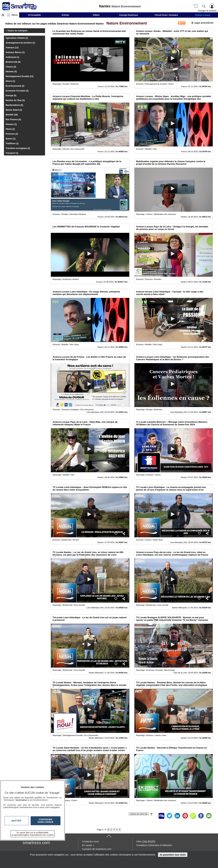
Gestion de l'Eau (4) (15, 100)
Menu (15, 15)
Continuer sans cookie (46, 821)
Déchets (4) (11, 72)
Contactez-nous (90, 841)
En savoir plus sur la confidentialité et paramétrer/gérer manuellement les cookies (33, 834)
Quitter (16, 821)
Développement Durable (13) (20, 76)
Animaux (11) (12, 48)
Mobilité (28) (12, 115)
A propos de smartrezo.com (97, 849)
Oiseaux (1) (11, 124)
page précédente (202, 23)
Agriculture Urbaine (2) (17, 38)
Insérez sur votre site (139, 814)
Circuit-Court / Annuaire (166, 15)
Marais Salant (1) (14, 110)
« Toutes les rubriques (17, 31)
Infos (146, 841)
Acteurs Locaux (203, 15)
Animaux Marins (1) (15, 52)
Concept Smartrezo (128, 15)
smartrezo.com (36, 843)
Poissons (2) (12, 134)
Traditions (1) (12, 143)
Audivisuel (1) (12, 57)
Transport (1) (12, 153)
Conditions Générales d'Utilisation (154, 845)
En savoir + (88, 845)
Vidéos (96, 15)
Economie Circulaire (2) (17, 91)
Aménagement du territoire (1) (20, 43)
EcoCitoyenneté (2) (15, 86)
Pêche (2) (10, 129)
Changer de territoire (207, 11)
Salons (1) (11, 139)
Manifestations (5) (14, 105)
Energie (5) (11, 96)
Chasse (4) (11, 67)
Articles (65, 15)
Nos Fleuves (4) (13, 119)
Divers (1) (10, 81)
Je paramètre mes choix (173, 855)
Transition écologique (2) (18, 148)
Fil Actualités (35, 15)
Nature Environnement (126, 23)
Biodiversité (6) (13, 62)
